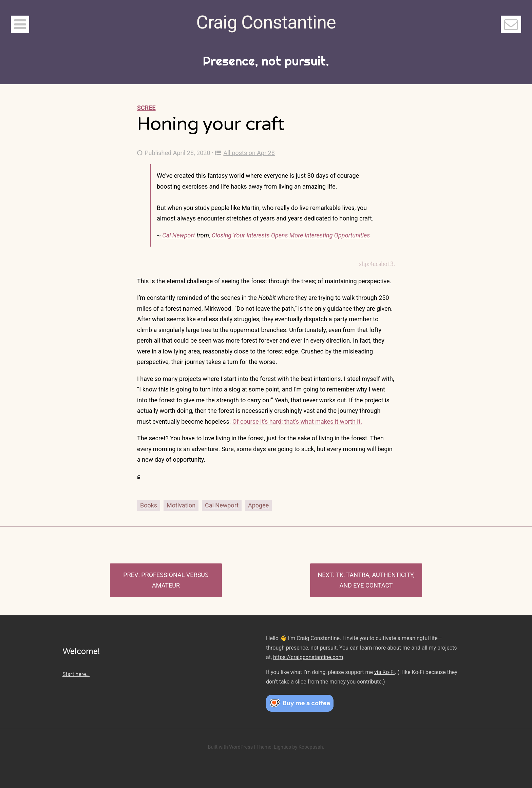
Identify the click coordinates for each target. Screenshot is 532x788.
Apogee (258, 505)
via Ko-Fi (384, 672)
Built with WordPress (230, 747)
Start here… (76, 674)
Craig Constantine (266, 22)
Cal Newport (178, 235)
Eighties (282, 747)
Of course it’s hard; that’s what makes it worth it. (297, 421)
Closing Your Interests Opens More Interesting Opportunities (291, 235)
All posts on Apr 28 (245, 153)
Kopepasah (311, 747)
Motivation (181, 505)
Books (149, 505)
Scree (146, 108)
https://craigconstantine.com (308, 657)
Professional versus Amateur (175, 580)
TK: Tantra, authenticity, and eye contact (375, 580)
